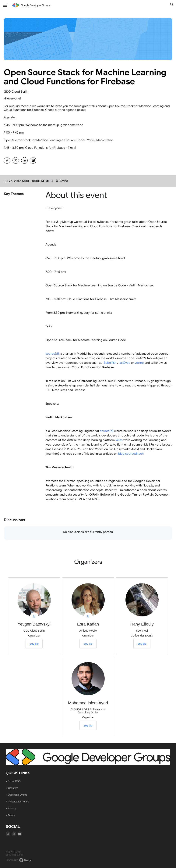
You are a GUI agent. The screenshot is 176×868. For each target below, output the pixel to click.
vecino (139, 363)
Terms (11, 815)
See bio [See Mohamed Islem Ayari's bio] (88, 726)
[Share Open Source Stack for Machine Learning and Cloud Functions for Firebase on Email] (33, 160)
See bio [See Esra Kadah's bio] (88, 644)
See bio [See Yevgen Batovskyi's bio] (34, 644)
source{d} (52, 354)
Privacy (12, 808)
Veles (119, 440)
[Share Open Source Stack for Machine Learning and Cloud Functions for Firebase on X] (16, 160)
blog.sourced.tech (131, 454)
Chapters (13, 788)
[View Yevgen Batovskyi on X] (34, 617)
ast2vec (125, 363)
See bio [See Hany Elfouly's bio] (142, 644)
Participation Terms (18, 802)
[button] (172, 5)
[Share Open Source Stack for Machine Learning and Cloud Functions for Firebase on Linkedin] (24, 160)
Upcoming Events (18, 795)
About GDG (14, 781)
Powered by (18, 860)
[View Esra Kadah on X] (88, 617)
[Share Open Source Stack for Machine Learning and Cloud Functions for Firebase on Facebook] (7, 160)
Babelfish (110, 363)
